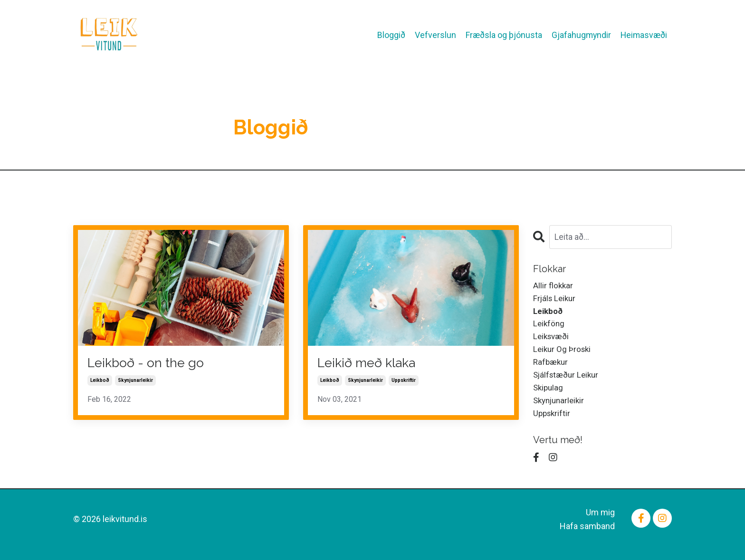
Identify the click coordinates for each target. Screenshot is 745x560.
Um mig (600, 522)
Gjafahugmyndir (579, 28)
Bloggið (389, 28)
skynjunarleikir (135, 382)
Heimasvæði (643, 28)
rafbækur (552, 368)
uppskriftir (404, 382)
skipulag (549, 395)
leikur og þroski (563, 354)
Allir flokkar (554, 286)
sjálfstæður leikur (568, 382)
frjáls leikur (556, 299)
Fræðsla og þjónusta (519, 35)
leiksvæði (552, 341)
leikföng (549, 327)
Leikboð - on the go (152, 364)
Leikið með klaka (372, 364)
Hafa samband (587, 536)
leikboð (100, 382)
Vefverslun (433, 28)
